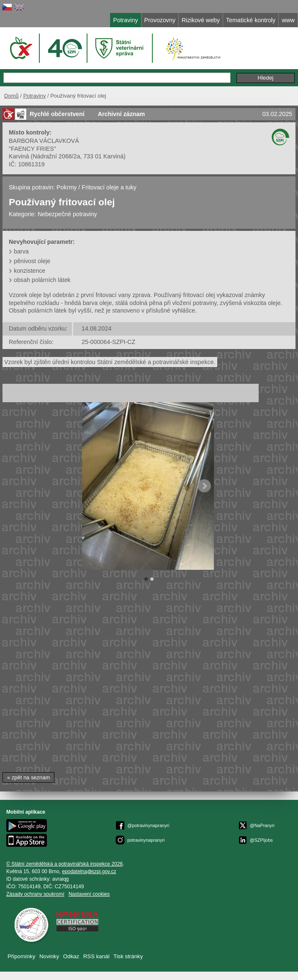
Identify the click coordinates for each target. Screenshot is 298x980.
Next (204, 486)
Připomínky (21, 956)
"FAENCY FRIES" (32, 149)
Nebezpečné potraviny (67, 214)
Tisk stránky (128, 956)
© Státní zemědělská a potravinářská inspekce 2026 (64, 864)
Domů (12, 96)
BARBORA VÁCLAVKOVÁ (44, 141)
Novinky (49, 956)
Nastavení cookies (89, 894)
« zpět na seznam (28, 777)
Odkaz (71, 956)
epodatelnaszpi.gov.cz (89, 871)
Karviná (19, 156)
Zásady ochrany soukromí (35, 894)
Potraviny (34, 96)
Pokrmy (67, 187)
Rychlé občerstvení (57, 114)
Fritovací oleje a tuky (109, 187)
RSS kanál (96, 956)
